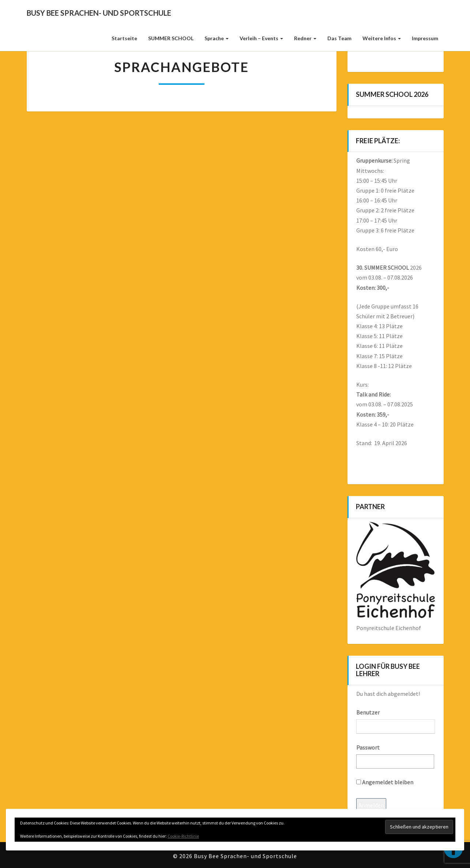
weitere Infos (382, 38)
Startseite (124, 38)
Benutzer (368, 712)
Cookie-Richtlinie (183, 836)
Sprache (217, 38)
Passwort (368, 747)
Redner (305, 38)
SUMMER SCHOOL (171, 38)
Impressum (425, 38)
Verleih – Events (261, 38)
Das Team (339, 38)
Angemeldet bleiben (385, 782)
